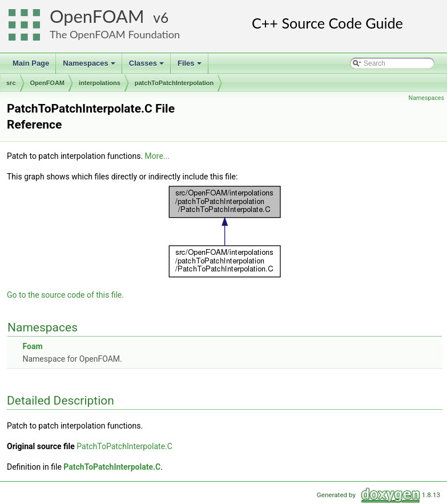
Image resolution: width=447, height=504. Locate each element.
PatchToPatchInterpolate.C (124, 446)
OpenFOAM (97, 16)
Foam (32, 346)
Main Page (31, 63)
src (11, 83)
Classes (147, 66)
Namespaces (90, 66)
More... (157, 156)
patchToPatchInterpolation (174, 83)
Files (190, 66)
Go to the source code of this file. (65, 295)
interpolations (100, 83)
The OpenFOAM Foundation (115, 34)
